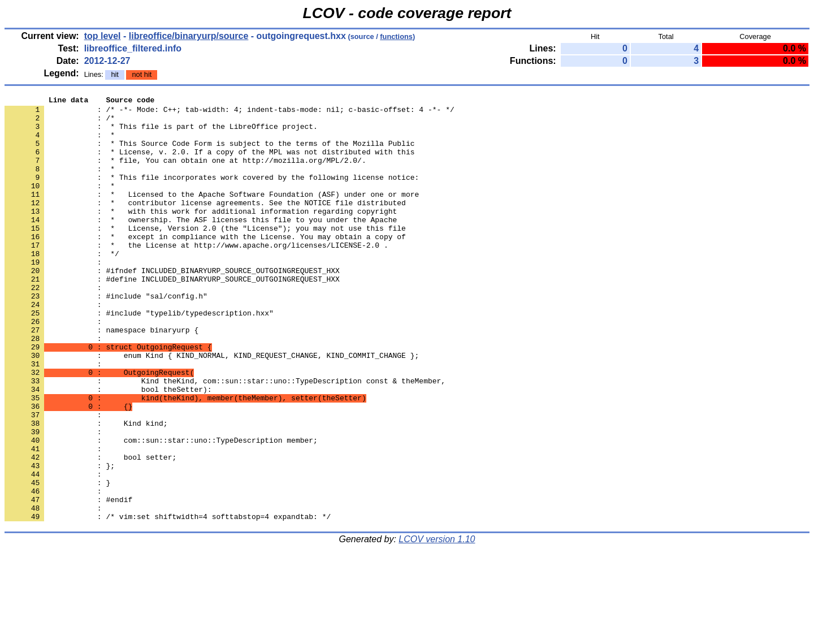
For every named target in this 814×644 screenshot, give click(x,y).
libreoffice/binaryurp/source (189, 36)
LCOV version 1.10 (437, 624)
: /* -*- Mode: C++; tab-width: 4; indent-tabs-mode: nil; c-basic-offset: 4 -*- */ (230, 113)
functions (396, 36)
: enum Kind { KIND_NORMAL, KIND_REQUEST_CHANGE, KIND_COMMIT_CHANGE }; (212, 408)
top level (103, 36)
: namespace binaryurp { (101, 377)
